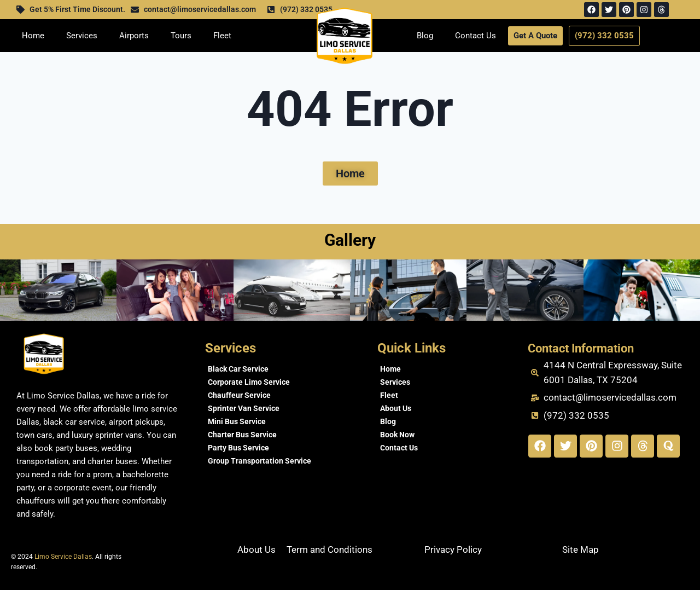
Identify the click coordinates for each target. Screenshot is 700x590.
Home (33, 36)
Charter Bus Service (242, 435)
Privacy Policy (453, 549)
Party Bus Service (238, 448)
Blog (425, 36)
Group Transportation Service (259, 461)
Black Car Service (238, 369)
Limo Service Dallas (63, 557)
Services (82, 36)
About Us (396, 408)
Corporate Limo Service (249, 382)
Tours (181, 36)
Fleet (222, 36)
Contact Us (476, 36)
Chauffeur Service (239, 395)
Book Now (397, 435)
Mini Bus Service (237, 421)
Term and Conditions (329, 549)
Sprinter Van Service (244, 408)
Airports (134, 36)
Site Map (581, 549)
